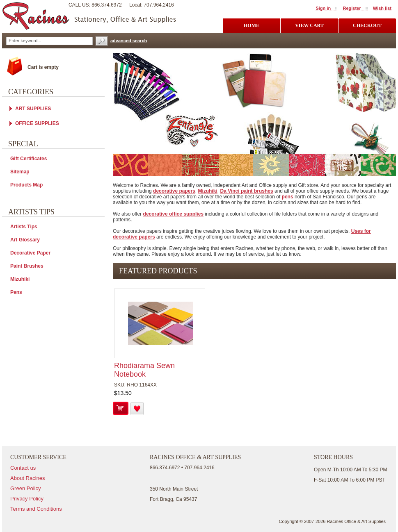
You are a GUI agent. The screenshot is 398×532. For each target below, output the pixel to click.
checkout (367, 25)
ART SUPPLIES (33, 109)
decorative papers (174, 191)
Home (252, 25)
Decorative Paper (30, 253)
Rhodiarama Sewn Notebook (144, 370)
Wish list (382, 8)
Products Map (26, 185)
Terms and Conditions (36, 509)
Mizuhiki (207, 191)
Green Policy (25, 488)
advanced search (129, 41)
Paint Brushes (27, 266)
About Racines (28, 478)
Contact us (23, 468)
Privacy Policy (27, 499)
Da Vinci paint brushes (246, 191)
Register (352, 8)
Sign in (323, 8)
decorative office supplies (173, 214)
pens (288, 197)
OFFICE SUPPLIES (37, 123)
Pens (16, 292)
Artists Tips (24, 227)
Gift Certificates (29, 159)
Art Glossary (25, 240)
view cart (309, 25)
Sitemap (20, 172)
